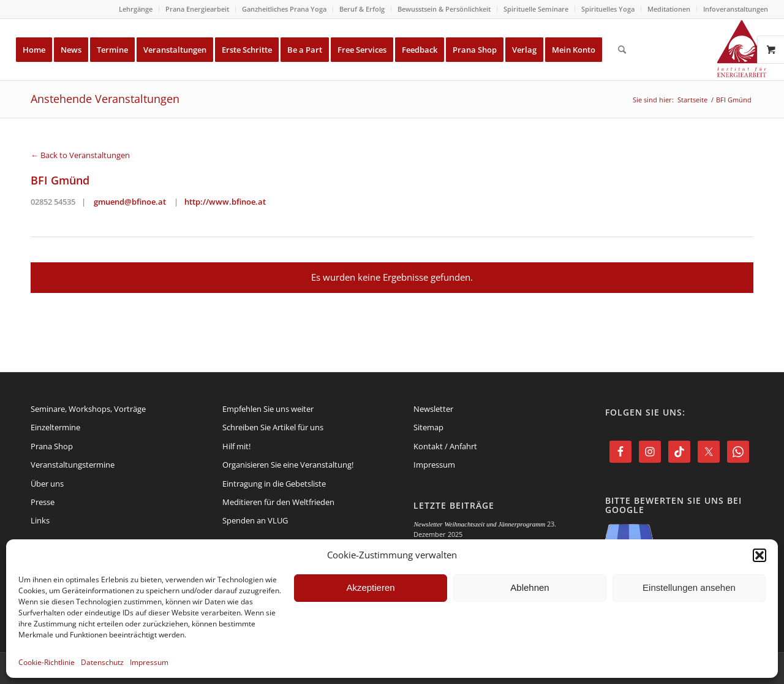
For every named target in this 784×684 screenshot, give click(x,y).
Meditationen (669, 9)
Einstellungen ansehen (689, 587)
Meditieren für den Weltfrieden (278, 502)
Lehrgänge (136, 9)
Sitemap (428, 427)
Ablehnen (530, 587)
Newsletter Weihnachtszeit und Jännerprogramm (479, 524)
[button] (759, 555)
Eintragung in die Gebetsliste (274, 484)
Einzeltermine (55, 427)
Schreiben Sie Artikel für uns (273, 427)
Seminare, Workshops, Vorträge (88, 409)
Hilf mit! (236, 446)
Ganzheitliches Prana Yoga (284, 9)
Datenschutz (102, 662)
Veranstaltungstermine (73, 465)
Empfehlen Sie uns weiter (268, 409)
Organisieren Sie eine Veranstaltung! (288, 465)
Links (40, 520)
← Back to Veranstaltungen (80, 155)
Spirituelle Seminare (536, 9)
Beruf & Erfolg (362, 9)
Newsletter (433, 409)
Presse (43, 502)
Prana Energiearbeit (197, 9)
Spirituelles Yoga (608, 9)
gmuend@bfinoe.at (130, 202)
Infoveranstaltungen (736, 9)
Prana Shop (52, 446)
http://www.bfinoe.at (225, 202)
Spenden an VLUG (255, 520)
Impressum (149, 662)
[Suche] (622, 50)
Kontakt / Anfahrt (445, 446)
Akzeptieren (370, 587)
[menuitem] (136, 9)
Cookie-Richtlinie (47, 662)
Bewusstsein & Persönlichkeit (444, 9)
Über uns (47, 484)
